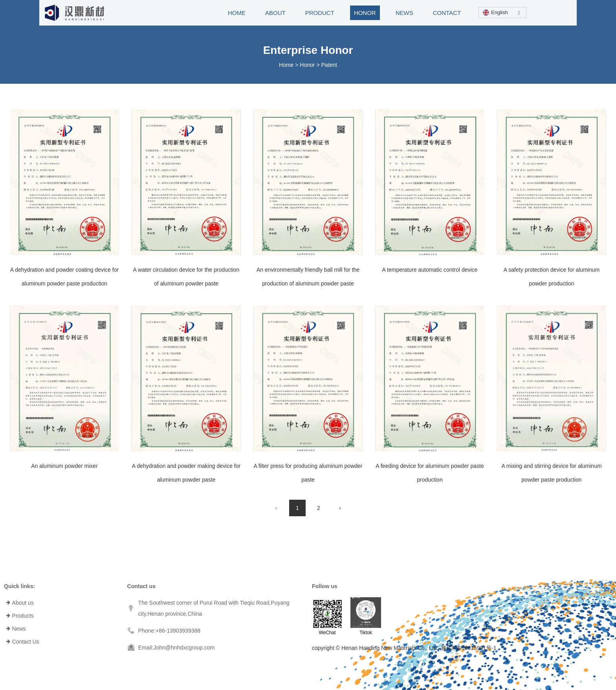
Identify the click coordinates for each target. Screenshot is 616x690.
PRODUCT (320, 13)
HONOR (365, 13)
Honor (307, 65)
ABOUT (275, 13)
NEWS (404, 13)
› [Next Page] (340, 508)
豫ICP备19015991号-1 (469, 648)
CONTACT (447, 13)
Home (287, 65)
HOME (237, 13)
